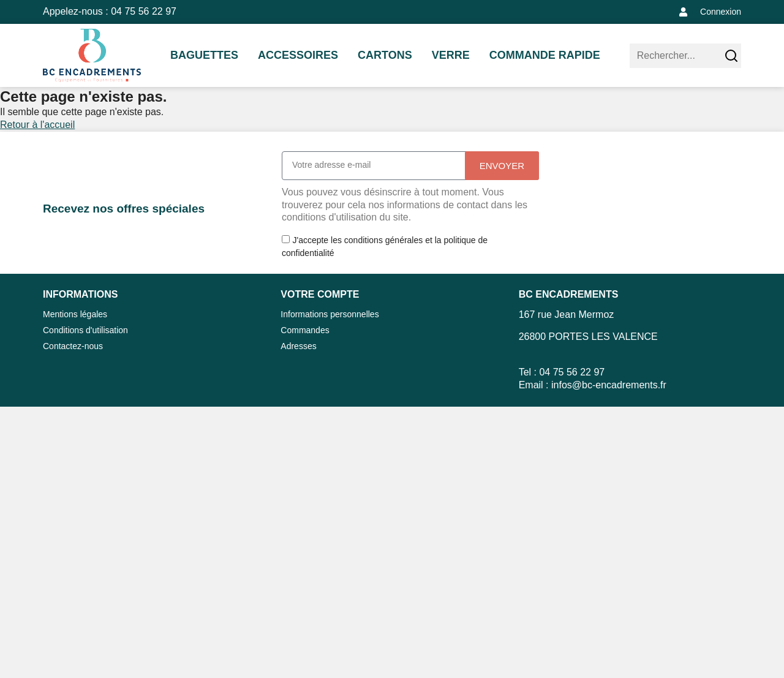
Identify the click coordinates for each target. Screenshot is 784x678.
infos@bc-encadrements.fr (609, 385)
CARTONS (385, 55)
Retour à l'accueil (37, 125)
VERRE (451, 55)
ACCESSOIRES (298, 55)
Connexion (721, 12)
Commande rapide (545, 55)
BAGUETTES (204, 55)
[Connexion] (683, 12)
